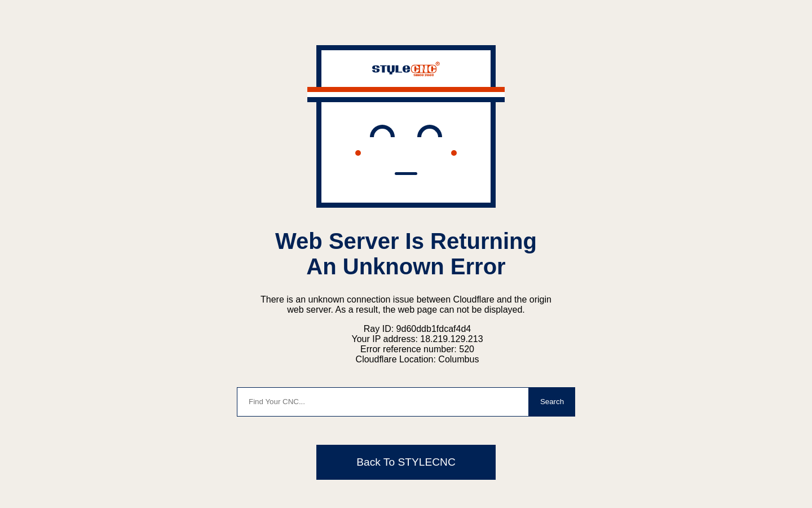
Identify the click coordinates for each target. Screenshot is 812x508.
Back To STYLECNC (406, 462)
